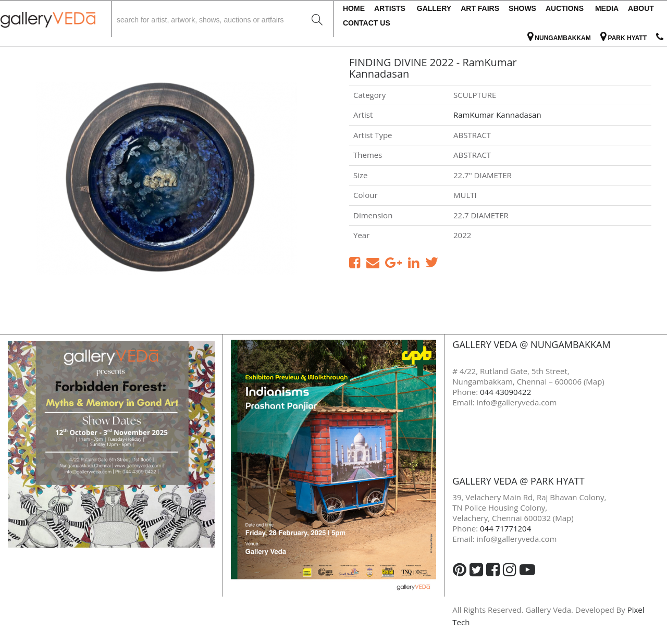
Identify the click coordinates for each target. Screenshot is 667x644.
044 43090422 (505, 392)
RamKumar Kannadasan (497, 115)
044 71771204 (505, 528)
